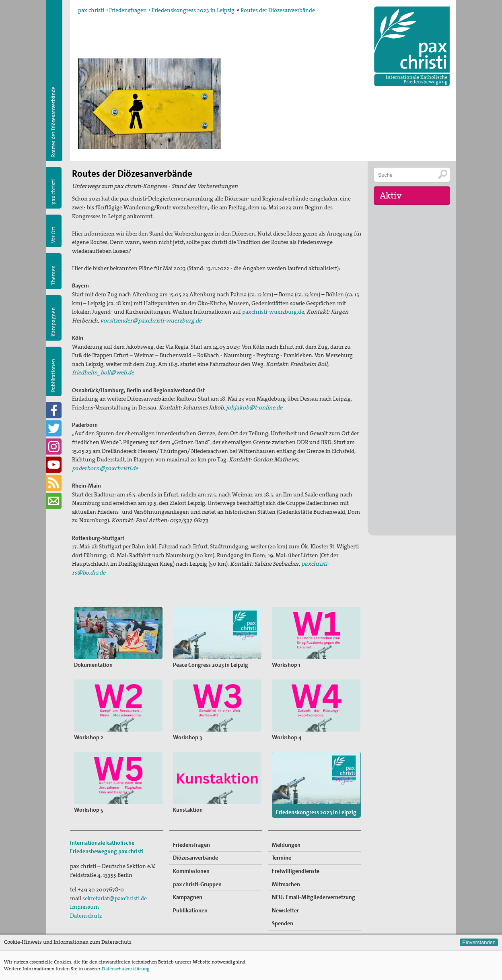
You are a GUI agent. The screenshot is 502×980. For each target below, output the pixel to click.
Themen (53, 275)
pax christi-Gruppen (197, 884)
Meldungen (286, 845)
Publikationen (53, 375)
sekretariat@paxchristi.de (115, 898)
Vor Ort (53, 235)
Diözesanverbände (195, 858)
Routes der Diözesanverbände (278, 10)
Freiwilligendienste (296, 871)
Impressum (84, 907)
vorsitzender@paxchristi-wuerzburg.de (151, 320)
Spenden (283, 923)
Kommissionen (191, 871)
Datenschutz (86, 916)
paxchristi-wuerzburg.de (273, 312)
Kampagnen (53, 322)
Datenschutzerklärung (125, 969)
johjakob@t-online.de (254, 407)
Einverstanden (479, 942)
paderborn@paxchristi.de (105, 468)
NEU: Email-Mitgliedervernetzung (314, 897)
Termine (282, 858)
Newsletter (285, 910)
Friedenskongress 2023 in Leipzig (193, 10)
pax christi (91, 10)
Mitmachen (286, 884)
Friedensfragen (128, 10)
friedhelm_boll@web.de (103, 372)
